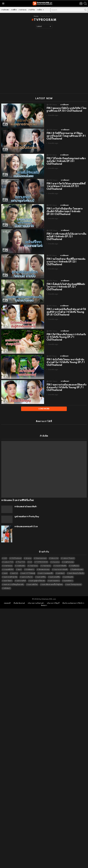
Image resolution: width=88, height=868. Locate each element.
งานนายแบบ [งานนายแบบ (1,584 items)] (46, 561)
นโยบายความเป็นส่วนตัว (36, 599)
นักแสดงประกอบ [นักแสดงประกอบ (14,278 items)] (44, 565)
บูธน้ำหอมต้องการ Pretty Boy (27, 512)
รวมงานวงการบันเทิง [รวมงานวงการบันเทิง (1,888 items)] (61, 565)
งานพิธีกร (14, 10)
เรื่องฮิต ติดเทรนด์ (19, 599)
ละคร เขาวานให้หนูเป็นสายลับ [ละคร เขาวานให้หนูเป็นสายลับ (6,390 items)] (14, 580)
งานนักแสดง (5, 10)
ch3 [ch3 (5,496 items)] (5, 554)
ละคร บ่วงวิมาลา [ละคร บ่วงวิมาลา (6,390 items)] (27, 573)
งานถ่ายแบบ (23, 10)
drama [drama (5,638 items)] (28, 554)
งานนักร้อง (32, 10)
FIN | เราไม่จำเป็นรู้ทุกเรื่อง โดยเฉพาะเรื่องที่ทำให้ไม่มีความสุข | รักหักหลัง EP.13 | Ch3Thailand (65, 212)
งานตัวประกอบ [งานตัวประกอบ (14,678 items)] (69, 558)
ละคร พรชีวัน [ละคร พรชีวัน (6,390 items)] (41, 573)
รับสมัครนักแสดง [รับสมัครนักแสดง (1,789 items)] (78, 565)
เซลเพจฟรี (7, 599)
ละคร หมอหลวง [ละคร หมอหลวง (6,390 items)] (54, 576)
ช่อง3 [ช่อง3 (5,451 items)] (20, 565)
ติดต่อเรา (44, 601)
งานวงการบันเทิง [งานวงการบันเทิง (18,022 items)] (61, 561)
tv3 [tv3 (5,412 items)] (30, 558)
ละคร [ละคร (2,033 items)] (6, 569)
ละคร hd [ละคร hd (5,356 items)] (15, 569)
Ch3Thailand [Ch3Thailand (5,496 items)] (16, 554)
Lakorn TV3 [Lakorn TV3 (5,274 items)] (8, 558)
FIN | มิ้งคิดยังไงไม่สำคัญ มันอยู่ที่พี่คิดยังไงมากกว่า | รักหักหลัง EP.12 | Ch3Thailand (66, 287)
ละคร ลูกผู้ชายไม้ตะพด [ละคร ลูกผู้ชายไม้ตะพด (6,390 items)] (37, 576)
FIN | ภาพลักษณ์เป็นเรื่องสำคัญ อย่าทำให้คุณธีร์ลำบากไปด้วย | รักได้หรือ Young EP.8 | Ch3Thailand (66, 312)
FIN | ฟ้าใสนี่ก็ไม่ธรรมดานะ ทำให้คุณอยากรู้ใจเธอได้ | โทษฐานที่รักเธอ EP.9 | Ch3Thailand (66, 136)
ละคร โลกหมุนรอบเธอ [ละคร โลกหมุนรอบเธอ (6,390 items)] (74, 580)
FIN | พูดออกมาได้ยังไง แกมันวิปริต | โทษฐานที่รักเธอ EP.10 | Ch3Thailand (66, 110)
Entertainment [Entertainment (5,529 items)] (41, 554)
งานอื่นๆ (39, 10)
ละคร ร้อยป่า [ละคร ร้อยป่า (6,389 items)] (8, 576)
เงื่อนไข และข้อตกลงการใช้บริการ (73, 599)
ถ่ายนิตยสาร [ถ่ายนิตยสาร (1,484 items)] (30, 565)
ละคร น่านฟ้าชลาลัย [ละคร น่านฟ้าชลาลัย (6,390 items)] (10, 573)
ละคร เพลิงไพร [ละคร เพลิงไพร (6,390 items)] (33, 580)
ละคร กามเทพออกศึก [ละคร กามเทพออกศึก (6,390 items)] (46, 569)
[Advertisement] (30, 61)
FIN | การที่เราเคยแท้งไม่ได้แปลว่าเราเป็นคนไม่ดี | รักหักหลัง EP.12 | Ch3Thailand (66, 237)
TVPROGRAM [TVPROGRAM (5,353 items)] (42, 558)
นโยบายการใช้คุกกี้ (53, 599)
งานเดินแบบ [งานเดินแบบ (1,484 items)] (75, 561)
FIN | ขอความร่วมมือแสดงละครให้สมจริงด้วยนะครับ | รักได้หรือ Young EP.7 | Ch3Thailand (66, 388)
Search (85, 10)
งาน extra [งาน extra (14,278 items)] (56, 558)
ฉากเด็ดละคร (64, 105)
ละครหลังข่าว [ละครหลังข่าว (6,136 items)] (68, 576)
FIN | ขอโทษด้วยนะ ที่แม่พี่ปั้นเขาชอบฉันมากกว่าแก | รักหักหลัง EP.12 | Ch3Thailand (66, 262)
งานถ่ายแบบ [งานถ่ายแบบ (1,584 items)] (8, 561)
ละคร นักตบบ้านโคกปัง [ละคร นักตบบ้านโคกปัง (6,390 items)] (76, 569)
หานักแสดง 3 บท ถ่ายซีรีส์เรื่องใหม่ (17, 496)
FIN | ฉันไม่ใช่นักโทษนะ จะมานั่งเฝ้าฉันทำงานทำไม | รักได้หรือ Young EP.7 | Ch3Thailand (66, 362)
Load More (44, 409)
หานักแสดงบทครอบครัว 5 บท (26, 522)
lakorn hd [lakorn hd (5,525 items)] (54, 554)
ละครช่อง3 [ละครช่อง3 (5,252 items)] (61, 569)
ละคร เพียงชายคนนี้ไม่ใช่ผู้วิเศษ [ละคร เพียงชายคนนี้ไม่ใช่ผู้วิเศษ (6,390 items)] (52, 580)
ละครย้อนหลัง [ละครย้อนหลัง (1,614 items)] (69, 573)
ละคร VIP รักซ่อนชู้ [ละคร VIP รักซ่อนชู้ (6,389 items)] (28, 569)
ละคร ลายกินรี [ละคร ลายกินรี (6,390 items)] (21, 576)
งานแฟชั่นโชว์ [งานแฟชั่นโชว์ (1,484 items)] (9, 565)
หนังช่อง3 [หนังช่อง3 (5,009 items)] (7, 584)
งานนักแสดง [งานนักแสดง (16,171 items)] (21, 561)
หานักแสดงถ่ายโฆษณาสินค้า (26, 502)
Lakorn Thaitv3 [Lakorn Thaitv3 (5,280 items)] (68, 554)
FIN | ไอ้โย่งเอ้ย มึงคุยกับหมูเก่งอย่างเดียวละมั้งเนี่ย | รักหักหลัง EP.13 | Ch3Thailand (66, 161)
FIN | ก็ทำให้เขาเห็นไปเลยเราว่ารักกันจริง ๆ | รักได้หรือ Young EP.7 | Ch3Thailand (66, 337)
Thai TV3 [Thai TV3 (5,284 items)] (21, 558)
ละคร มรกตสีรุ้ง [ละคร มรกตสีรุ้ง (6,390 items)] (55, 573)
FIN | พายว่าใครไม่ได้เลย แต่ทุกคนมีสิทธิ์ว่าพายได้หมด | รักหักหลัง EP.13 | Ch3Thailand (66, 186)
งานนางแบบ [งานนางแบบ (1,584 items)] (34, 561)
